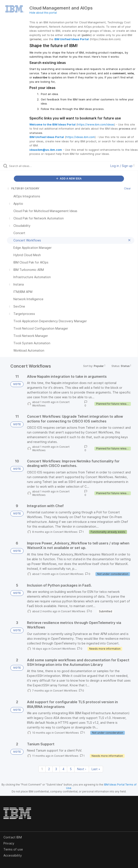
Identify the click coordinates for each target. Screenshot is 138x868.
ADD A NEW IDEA (69, 179)
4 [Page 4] (63, 769)
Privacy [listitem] (9, 843)
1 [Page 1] (42, 769)
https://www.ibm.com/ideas (96, 124)
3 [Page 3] (56, 769)
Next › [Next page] (82, 769)
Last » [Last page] (96, 769)
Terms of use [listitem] (13, 849)
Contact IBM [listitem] (13, 837)
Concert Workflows (65, 532)
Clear (127, 188)
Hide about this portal (43, 13)
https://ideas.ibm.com (80, 137)
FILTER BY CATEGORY (23, 188)
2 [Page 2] (49, 769)
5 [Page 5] (71, 769)
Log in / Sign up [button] (122, 166)
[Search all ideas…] (34, 166)
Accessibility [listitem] (13, 855)
